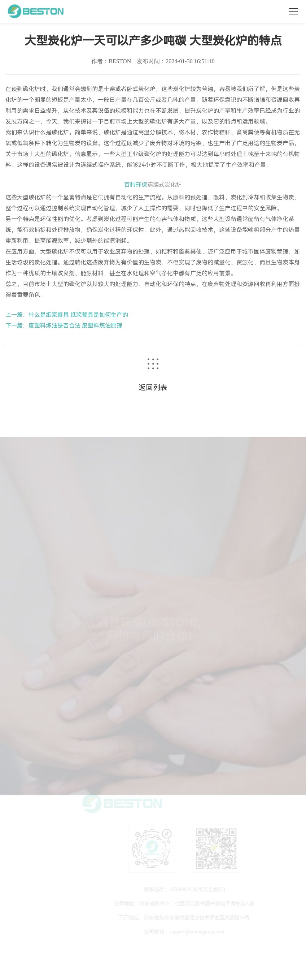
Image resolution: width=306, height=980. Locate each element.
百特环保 (136, 185)
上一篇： (17, 315)
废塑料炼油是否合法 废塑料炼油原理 (75, 326)
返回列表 (153, 388)
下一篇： (17, 326)
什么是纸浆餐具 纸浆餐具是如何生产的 (78, 315)
